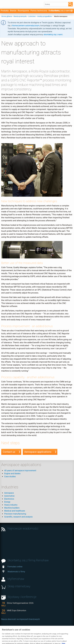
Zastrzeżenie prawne (31, 631)
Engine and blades (12, 474)
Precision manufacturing (15, 514)
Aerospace (9, 493)
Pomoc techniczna (39, 11)
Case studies (10, 477)
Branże (13, 11)
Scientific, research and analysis (18, 517)
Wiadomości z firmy (14, 572)
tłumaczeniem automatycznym (26, 26)
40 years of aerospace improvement (20, 471)
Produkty (5, 11)
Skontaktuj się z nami (60, 11)
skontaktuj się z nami (53, 34)
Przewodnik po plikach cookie (26, 634)
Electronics (9, 499)
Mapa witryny (60, 631)
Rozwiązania (23, 11)
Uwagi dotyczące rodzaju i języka (56, 634)
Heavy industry (11, 505)
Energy (7, 502)
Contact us (9, 452)
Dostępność (47, 631)
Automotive (9, 496)
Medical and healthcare (15, 511)
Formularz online (12, 567)
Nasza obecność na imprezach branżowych (20, 619)
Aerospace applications (38, 452)
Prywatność (6, 634)
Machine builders (12, 508)
